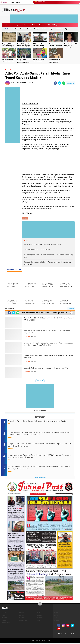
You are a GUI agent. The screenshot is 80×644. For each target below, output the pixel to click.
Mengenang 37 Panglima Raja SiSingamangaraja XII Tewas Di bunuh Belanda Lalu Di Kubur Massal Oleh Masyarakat (8, 45)
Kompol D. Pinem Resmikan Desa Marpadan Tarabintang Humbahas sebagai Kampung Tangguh (23, 61)
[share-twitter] (60, 83)
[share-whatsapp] (64, 83)
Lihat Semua (40, 381)
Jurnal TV (47, 25)
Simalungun (60, 29)
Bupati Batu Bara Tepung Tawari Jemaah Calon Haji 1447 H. (49, 370)
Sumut (12, 25)
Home (5, 2)
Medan (44, 29)
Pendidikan (33, 25)
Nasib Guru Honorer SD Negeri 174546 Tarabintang (71, 45)
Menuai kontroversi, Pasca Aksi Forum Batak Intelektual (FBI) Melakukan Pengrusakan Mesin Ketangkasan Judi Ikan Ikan (55, 45)
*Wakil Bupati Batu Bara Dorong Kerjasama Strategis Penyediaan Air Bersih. (47, 358)
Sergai (51, 29)
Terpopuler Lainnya (40, 478)
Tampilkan (71, 309)
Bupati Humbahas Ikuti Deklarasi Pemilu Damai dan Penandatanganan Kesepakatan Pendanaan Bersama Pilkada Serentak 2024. (39, 436)
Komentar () (70, 83)
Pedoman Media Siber (70, 634)
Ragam (18, 25)
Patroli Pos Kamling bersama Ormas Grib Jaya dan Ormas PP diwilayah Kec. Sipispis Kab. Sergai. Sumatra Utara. (39, 469)
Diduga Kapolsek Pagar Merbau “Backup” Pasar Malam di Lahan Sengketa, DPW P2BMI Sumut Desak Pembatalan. (41, 446)
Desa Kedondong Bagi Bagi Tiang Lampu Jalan (8, 60)
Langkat (37, 29)
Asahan (7, 29)
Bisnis (40, 25)
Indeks (6, 25)
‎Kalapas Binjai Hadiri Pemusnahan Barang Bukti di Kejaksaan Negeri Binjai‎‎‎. (49, 333)
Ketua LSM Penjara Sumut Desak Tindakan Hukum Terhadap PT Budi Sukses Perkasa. (24, 45)
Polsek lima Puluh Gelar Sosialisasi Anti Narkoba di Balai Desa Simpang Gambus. (40, 423)
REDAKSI (60, 634)
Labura (23, 29)
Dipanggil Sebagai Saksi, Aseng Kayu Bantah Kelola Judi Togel (55, 61)
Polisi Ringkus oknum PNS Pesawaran (39, 60)
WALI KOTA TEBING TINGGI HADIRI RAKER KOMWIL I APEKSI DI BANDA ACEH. (47, 320)
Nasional (25, 25)
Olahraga (55, 25)
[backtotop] (40, 604)
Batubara (15, 29)
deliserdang (6, 623)
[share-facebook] (55, 83)
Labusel (30, 29)
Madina (13, 69)
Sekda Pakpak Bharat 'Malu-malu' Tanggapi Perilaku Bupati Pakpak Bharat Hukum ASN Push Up (40, 45)
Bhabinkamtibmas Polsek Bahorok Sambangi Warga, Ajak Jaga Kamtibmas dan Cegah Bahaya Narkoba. (48, 347)
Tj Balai (68, 29)
